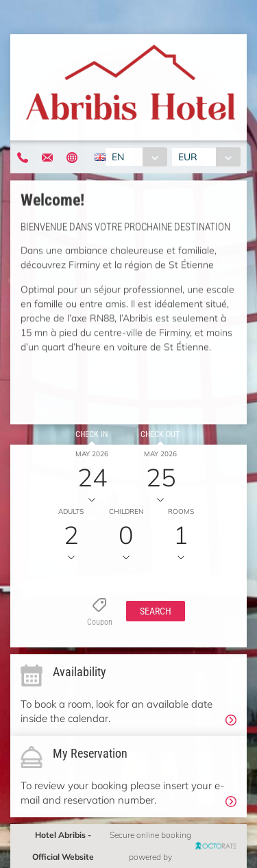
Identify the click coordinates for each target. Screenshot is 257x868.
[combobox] (136, 157)
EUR (188, 157)
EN (118, 157)
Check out (160, 434)
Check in (91, 434)
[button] (156, 611)
